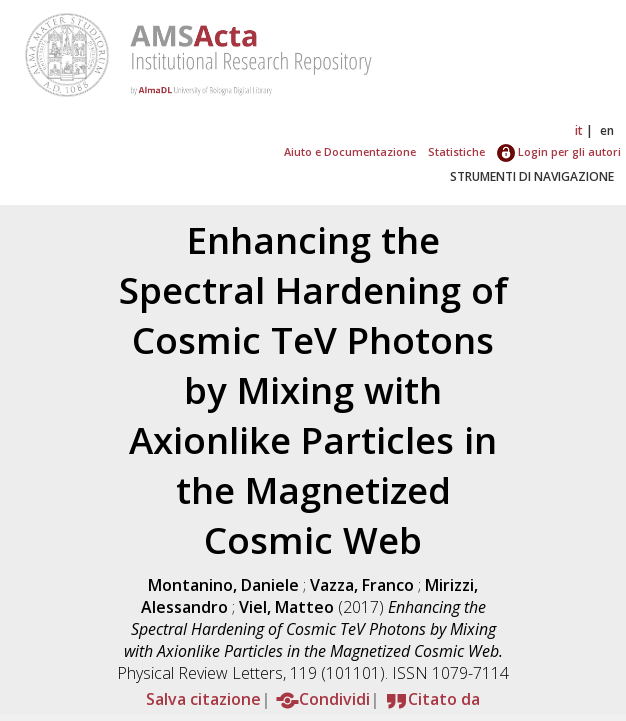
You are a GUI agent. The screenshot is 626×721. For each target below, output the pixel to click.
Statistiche (456, 151)
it (579, 130)
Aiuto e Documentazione (350, 151)
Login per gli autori (559, 151)
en (607, 130)
